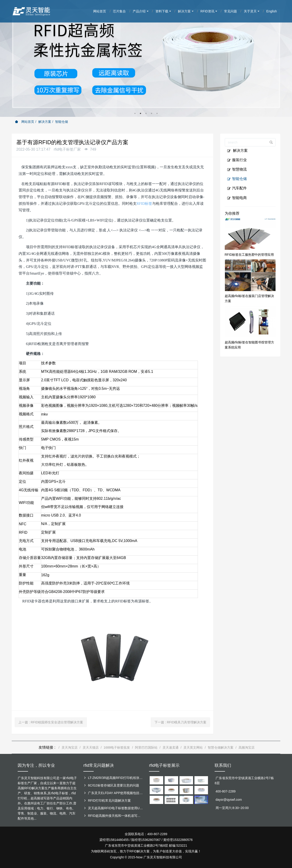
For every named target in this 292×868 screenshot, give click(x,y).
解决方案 (45, 122)
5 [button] (157, 113)
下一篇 (180, 722)
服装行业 (237, 160)
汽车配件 (237, 188)
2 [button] (140, 113)
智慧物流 (237, 169)
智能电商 (237, 198)
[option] (146, 58)
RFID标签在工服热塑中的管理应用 (249, 255)
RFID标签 (144, 204)
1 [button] (135, 113)
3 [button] (146, 113)
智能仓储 (62, 122)
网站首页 (25, 122)
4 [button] (152, 113)
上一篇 (51, 722)
